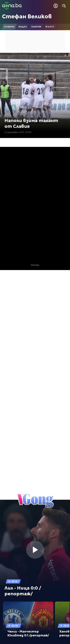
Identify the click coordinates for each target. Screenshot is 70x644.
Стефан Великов (27, 16)
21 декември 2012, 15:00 (18, 132)
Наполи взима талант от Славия (31, 123)
